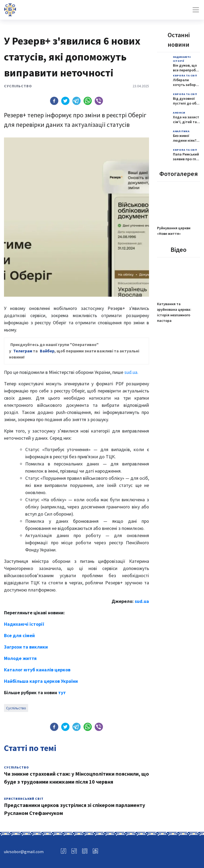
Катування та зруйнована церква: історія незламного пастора (174, 312)
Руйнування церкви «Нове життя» (174, 231)
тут (62, 692)
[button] (54, 101)
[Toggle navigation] (196, 10)
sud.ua (142, 601)
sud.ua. (131, 372)
